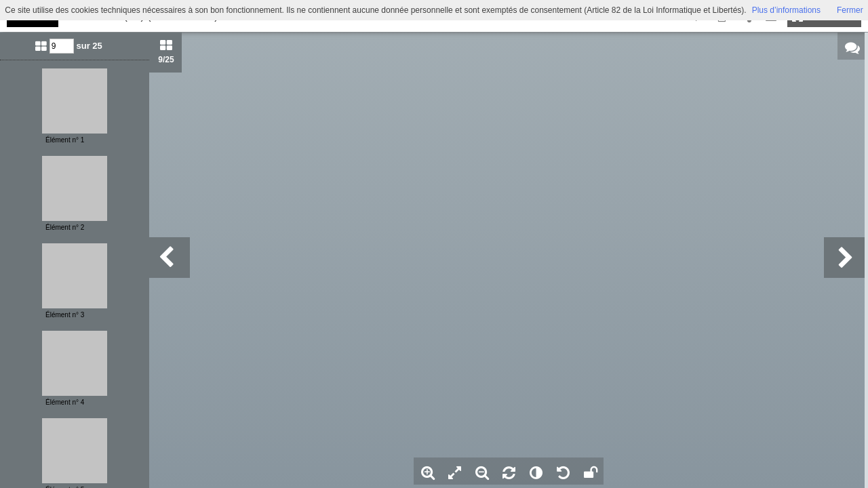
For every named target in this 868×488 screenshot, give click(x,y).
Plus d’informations (786, 10)
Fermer (850, 10)
